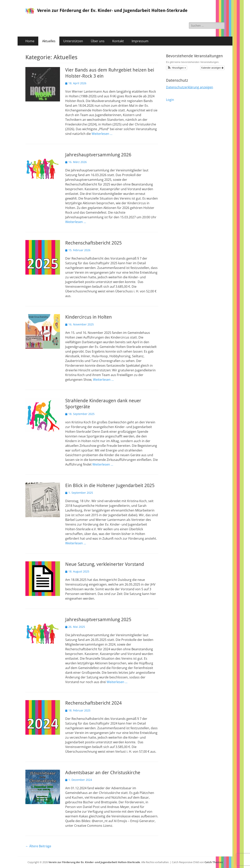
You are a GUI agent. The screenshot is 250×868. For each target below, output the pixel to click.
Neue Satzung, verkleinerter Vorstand (105, 564)
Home (30, 41)
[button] (177, 68)
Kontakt (118, 41)
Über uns (98, 41)
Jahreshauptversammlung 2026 (98, 155)
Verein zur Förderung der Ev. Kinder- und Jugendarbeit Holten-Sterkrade (112, 10)
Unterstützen (73, 41)
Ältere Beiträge (38, 846)
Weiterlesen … (102, 134)
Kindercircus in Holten (88, 317)
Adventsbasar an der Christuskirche (103, 773)
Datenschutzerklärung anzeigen (190, 87)
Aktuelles (49, 41)
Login (170, 100)
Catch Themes (214, 862)
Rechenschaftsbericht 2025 (93, 243)
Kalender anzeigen (212, 68)
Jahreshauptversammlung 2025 (98, 620)
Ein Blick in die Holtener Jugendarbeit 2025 (110, 486)
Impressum (140, 41)
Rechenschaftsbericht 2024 (93, 703)
